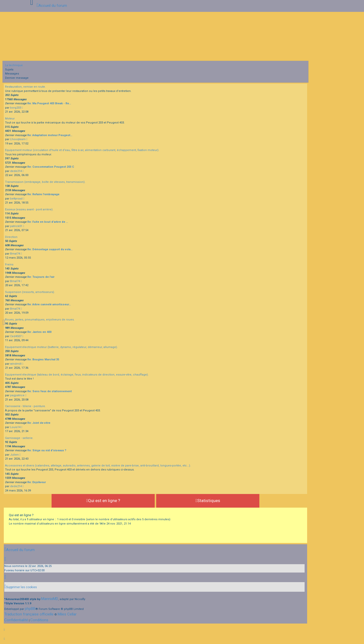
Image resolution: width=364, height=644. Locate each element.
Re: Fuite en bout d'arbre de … (48, 222)
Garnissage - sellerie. (19, 438)
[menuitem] (21, 587)
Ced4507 (16, 336)
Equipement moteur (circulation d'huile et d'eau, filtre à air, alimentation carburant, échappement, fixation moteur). (82, 150)
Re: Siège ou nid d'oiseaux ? (47, 450)
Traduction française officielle (29, 614)
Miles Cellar (67, 614)
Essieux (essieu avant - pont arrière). (29, 209)
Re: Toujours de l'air (41, 277)
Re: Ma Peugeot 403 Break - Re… (49, 103)
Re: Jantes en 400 (39, 332)
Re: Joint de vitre (39, 423)
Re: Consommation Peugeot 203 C (51, 167)
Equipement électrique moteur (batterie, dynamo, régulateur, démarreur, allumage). (61, 347)
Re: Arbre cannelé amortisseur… (49, 304)
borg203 (16, 108)
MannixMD (50, 599)
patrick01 (16, 226)
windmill (16, 364)
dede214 (16, 171)
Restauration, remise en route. (25, 87)
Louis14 (15, 427)
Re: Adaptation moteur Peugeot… (50, 135)
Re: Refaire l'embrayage (43, 194)
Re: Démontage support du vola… (50, 249)
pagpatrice (17, 395)
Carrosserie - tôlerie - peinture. (25, 406)
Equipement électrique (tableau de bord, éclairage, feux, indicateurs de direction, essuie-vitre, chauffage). (77, 375)
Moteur (10, 119)
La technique (14, 65)
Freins (9, 265)
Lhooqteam (18, 139)
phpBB (30, 609)
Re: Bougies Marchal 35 (43, 360)
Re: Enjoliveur (37, 482)
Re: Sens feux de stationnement (50, 391)
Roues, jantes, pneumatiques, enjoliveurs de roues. (40, 320)
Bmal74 (15, 254)
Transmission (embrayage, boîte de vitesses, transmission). (45, 182)
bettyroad (16, 199)
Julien (14, 455)
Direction (11, 237)
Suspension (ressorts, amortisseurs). (30, 292)
